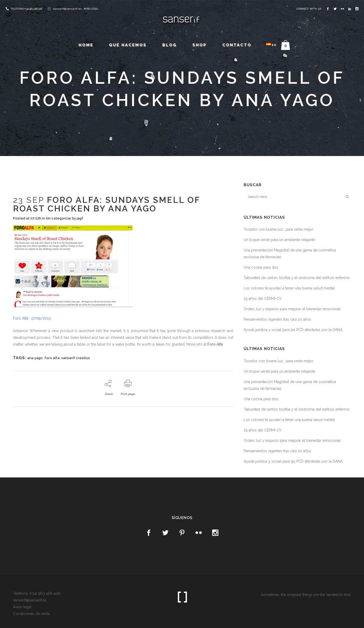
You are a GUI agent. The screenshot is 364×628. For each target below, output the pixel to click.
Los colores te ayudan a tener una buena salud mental (289, 288)
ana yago (35, 358)
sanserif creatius (76, 358)
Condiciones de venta (31, 614)
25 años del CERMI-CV (263, 299)
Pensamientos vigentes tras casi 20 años (277, 319)
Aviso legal (22, 607)
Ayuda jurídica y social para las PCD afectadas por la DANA (293, 330)
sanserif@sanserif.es (67, 9)
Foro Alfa (215, 344)
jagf (80, 218)
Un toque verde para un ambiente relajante (279, 240)
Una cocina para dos (261, 267)
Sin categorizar (58, 218)
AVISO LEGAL (91, 9)
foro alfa (52, 358)
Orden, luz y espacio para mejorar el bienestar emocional (292, 309)
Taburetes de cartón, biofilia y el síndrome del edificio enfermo (297, 278)
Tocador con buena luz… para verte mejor (278, 229)
